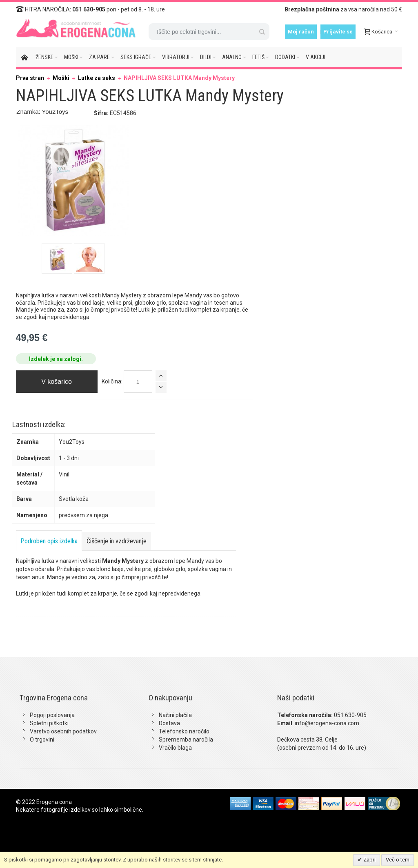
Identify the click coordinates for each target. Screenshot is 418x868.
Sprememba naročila (186, 740)
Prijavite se (338, 32)
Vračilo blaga (175, 748)
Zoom (73, 181)
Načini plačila (175, 715)
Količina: (112, 381)
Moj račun (301, 32)
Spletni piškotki (49, 723)
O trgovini (42, 740)
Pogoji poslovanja (52, 715)
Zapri (369, 860)
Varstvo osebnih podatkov (63, 731)
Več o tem (398, 860)
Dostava (169, 723)
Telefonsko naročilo (184, 731)
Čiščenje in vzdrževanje (117, 541)
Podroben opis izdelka (49, 541)
